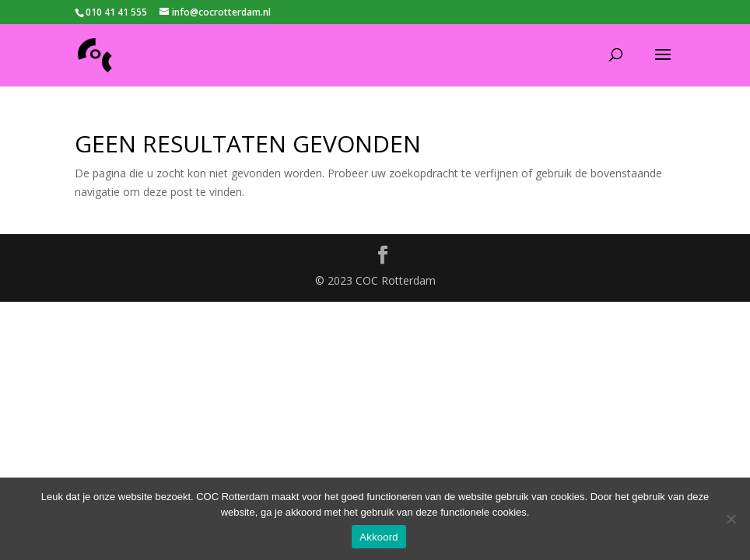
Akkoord (379, 537)
